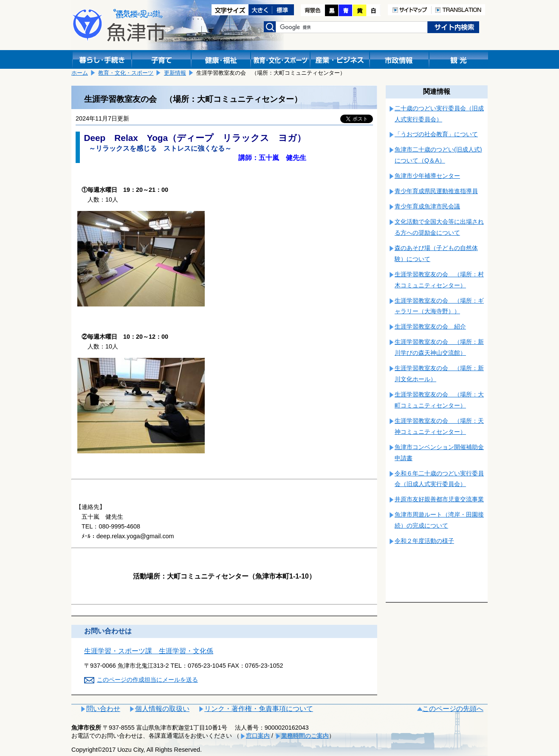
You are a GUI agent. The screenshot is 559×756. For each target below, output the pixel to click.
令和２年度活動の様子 (424, 541)
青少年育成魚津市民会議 (427, 206)
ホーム (80, 73)
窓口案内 (258, 736)
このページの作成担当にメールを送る (147, 680)
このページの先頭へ (453, 709)
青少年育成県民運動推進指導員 (436, 191)
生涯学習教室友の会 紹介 (430, 326)
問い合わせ (103, 709)
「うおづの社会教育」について (436, 134)
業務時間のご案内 (305, 736)
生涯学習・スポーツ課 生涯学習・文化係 (149, 651)
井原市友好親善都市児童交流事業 (439, 499)
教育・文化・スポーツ (126, 73)
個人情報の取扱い (162, 709)
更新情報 (175, 73)
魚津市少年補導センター (427, 176)
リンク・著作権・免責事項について (259, 709)
